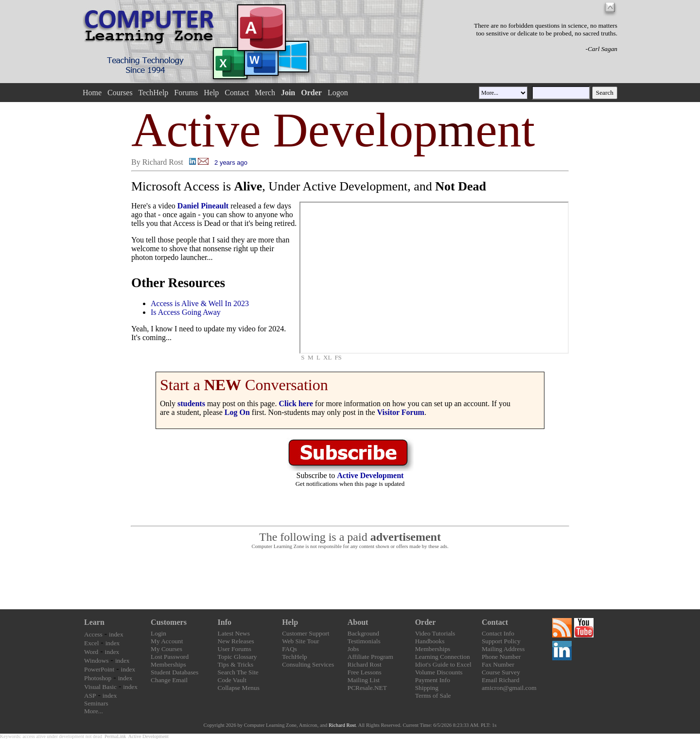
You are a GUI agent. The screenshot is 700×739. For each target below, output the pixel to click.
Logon (338, 93)
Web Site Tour (300, 641)
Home (92, 93)
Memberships (168, 664)
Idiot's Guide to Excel (443, 664)
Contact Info (498, 633)
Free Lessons (365, 672)
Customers (169, 622)
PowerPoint (99, 669)
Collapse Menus (239, 688)
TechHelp (153, 93)
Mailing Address (503, 649)
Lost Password (170, 657)
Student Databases (175, 672)
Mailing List (364, 680)
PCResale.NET (367, 688)
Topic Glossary (237, 657)
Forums (186, 93)
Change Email (169, 680)
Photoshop (98, 678)
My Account (167, 641)
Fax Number (498, 664)
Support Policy (501, 641)
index (116, 634)
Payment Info (433, 680)
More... (94, 711)
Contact (237, 93)
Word (91, 652)
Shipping (427, 688)
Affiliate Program (370, 657)
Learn (94, 622)
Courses (120, 93)
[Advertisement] (350, 580)
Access (93, 634)
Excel (91, 643)
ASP (90, 696)
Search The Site (238, 672)
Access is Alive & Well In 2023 (200, 303)
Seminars (96, 703)
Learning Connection (443, 657)
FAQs (289, 649)
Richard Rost (365, 664)
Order (426, 622)
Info (225, 622)
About (358, 622)
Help (211, 93)
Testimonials (364, 641)
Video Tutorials (435, 633)
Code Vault (232, 680)
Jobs (353, 649)
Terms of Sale (433, 696)
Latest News (234, 633)
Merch (265, 93)
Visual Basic (100, 687)
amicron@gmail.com (509, 688)
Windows (96, 661)
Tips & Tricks (236, 664)
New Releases (236, 641)
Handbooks (430, 641)
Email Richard (500, 680)
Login (158, 633)
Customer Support (306, 633)
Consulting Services (308, 664)
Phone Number (501, 657)
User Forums (235, 649)
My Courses (166, 649)
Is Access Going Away (186, 312)
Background (363, 633)
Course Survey (501, 672)
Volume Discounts (439, 672)
